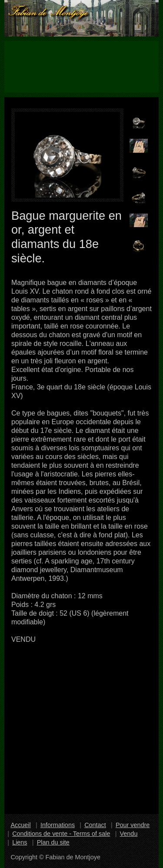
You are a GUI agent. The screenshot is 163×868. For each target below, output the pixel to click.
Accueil (20, 825)
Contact (95, 825)
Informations (58, 825)
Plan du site (53, 842)
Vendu (129, 834)
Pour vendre (133, 825)
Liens (20, 842)
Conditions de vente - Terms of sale (61, 834)
